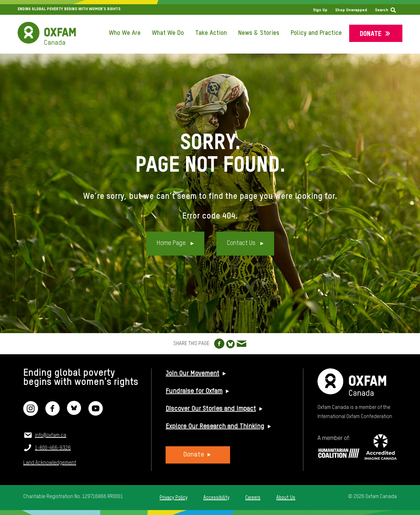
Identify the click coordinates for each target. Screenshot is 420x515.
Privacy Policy (174, 498)
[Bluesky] (74, 413)
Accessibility (216, 498)
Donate (371, 34)
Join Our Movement (192, 374)
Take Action (211, 33)
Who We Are (125, 33)
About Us (286, 498)
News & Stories (259, 33)
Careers (253, 498)
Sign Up (320, 10)
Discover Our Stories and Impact (211, 409)
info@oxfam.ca (51, 435)
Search (382, 10)
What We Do (168, 33)
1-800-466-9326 (53, 448)
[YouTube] (95, 413)
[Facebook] (52, 413)
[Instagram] (31, 413)
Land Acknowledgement (50, 463)
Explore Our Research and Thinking (215, 427)
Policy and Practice (316, 33)
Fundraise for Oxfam (194, 391)
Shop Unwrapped (351, 10)
